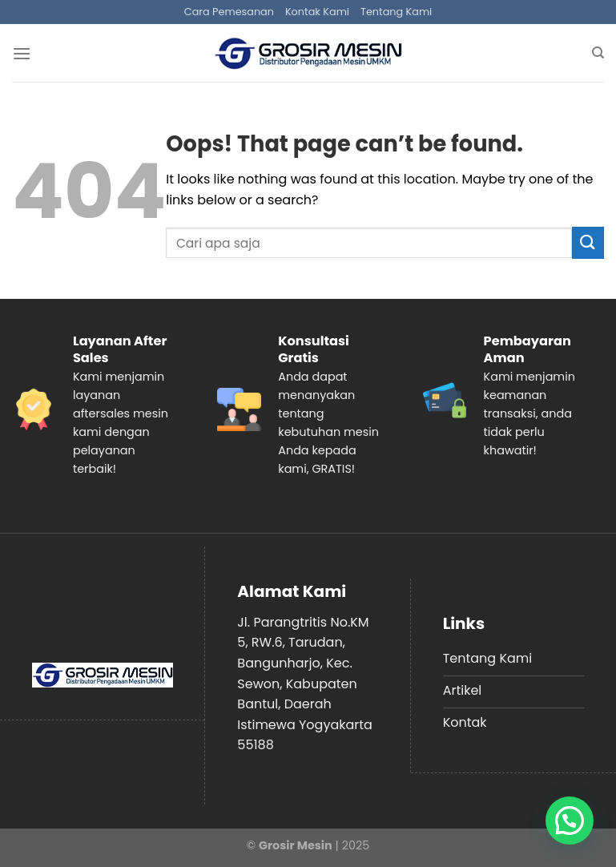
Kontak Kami (317, 12)
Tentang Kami (396, 12)
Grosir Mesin (296, 845)
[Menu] (22, 53)
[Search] (598, 53)
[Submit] (588, 242)
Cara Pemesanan (229, 12)
